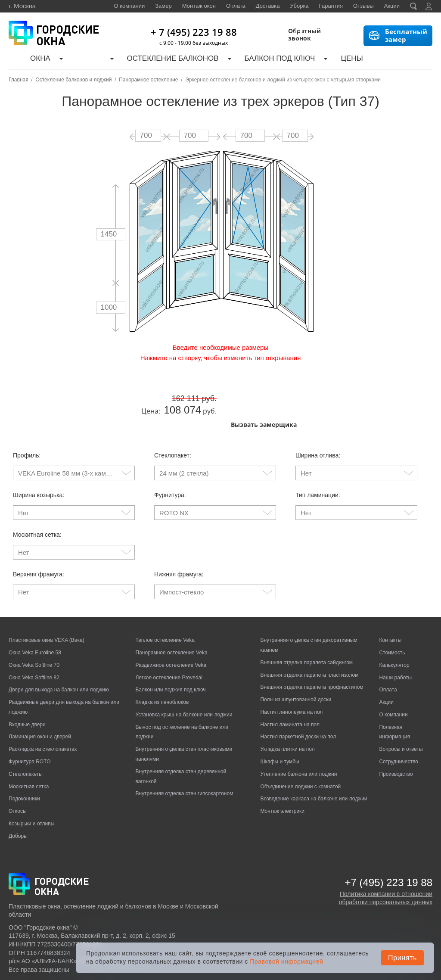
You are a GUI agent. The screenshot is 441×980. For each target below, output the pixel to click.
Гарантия (331, 6)
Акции (392, 6)
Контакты (406, 60)
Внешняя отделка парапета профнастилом (312, 659)
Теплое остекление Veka (165, 612)
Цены (260, 60)
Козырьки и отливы (31, 795)
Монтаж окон (199, 6)
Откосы (18, 783)
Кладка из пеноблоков (162, 674)
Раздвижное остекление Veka (171, 637)
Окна (29, 60)
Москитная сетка (29, 758)
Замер (163, 6)
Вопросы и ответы (401, 721)
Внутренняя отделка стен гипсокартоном (184, 765)
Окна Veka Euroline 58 (35, 624)
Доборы (18, 808)
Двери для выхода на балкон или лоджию (59, 661)
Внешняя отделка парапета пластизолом (309, 646)
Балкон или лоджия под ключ (170, 661)
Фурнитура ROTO (30, 733)
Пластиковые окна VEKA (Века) (47, 612)
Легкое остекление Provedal (169, 649)
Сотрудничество (398, 733)
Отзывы (363, 6)
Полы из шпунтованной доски (296, 671)
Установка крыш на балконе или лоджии (184, 686)
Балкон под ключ (210, 60)
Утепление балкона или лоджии (298, 746)
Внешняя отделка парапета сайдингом (306, 634)
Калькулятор (302, 60)
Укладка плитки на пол (287, 721)
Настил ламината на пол (290, 696)
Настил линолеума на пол (291, 684)
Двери (62, 60)
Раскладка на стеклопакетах (43, 721)
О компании (130, 6)
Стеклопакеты (26, 746)
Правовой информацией (286, 961)
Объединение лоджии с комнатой (300, 758)
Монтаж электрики (282, 783)
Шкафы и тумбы (280, 733)
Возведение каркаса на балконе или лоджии (314, 770)
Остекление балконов (126, 60)
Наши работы (359, 60)
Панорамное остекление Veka (171, 624)
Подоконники (24, 770)
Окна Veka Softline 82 (34, 649)
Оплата (236, 6)
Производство (396, 746)
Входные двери (27, 696)
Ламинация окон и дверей (40, 708)
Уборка (300, 6)
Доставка (268, 6)
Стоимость (392, 624)
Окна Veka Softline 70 (34, 637)
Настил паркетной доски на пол (298, 708)
